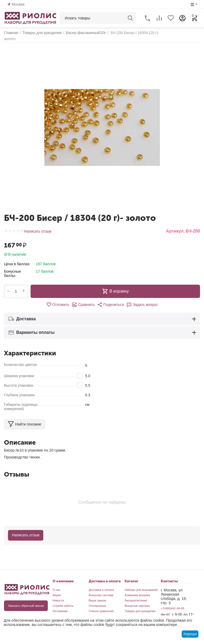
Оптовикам (60, 607)
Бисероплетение (136, 596)
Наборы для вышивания (141, 586)
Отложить (58, 300)
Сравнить (83, 300)
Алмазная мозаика (137, 591)
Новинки (130, 612)
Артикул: (175, 227)
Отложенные (97, 601)
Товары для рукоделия (140, 607)
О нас (56, 586)
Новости (58, 596)
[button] (110, 300)
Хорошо (190, 634)
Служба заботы (63, 601)
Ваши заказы (98, 596)
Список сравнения (101, 607)
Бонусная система (101, 591)
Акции (57, 591)
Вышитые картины (137, 601)
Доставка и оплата (101, 586)
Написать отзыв (38, 227)
